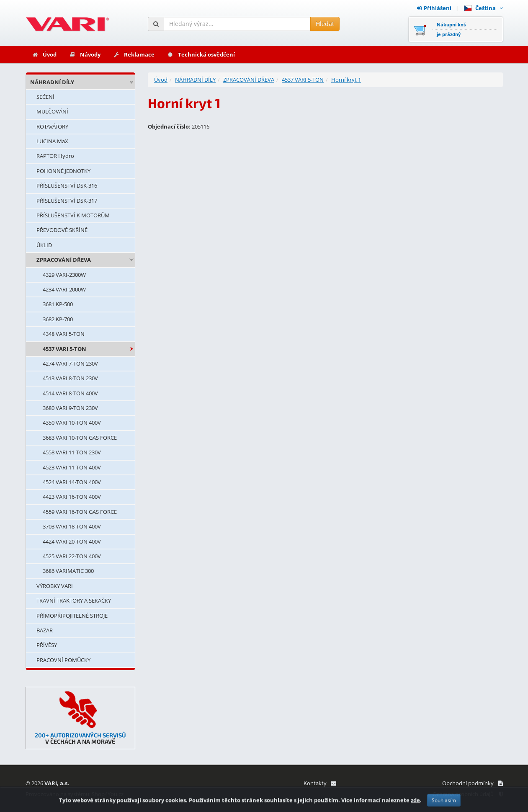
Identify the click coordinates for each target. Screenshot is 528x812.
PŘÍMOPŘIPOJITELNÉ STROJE (72, 616)
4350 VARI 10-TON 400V (72, 423)
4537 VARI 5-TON (64, 349)
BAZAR (45, 630)
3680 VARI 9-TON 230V (70, 408)
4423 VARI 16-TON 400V (72, 497)
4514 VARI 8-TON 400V (70, 393)
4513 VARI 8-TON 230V (70, 378)
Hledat (325, 24)
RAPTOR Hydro (55, 156)
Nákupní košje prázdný (451, 29)
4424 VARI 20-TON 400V (72, 541)
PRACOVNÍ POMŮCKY (63, 660)
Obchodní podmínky (473, 783)
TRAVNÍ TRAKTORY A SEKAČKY (74, 601)
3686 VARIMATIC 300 (68, 571)
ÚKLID (44, 245)
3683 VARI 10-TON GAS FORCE (80, 438)
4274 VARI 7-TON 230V (70, 363)
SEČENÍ (45, 97)
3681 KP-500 (58, 304)
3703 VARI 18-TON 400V (72, 526)
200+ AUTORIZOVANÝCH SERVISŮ (80, 735)
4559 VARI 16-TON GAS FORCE (80, 512)
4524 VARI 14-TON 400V (72, 482)
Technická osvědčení (201, 54)
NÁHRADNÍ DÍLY (52, 82)
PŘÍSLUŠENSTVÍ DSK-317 (67, 201)
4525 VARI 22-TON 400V (72, 556)
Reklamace (134, 54)
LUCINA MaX (52, 141)
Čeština (483, 8)
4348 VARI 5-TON (64, 334)
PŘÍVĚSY (47, 645)
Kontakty (320, 783)
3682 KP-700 (58, 319)
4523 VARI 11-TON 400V (72, 467)
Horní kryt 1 (346, 80)
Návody (85, 54)
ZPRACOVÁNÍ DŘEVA (64, 260)
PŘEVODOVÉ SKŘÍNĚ (62, 230)
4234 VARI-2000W (64, 289)
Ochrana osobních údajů (468, 794)
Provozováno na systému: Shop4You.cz (75, 794)
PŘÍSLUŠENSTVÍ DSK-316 (67, 186)
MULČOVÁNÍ (52, 111)
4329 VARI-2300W (64, 275)
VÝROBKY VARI (55, 586)
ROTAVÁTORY (52, 126)
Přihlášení (434, 8)
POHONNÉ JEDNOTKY (63, 171)
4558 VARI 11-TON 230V (72, 452)
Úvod (44, 54)
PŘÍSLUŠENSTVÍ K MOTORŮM (73, 215)
